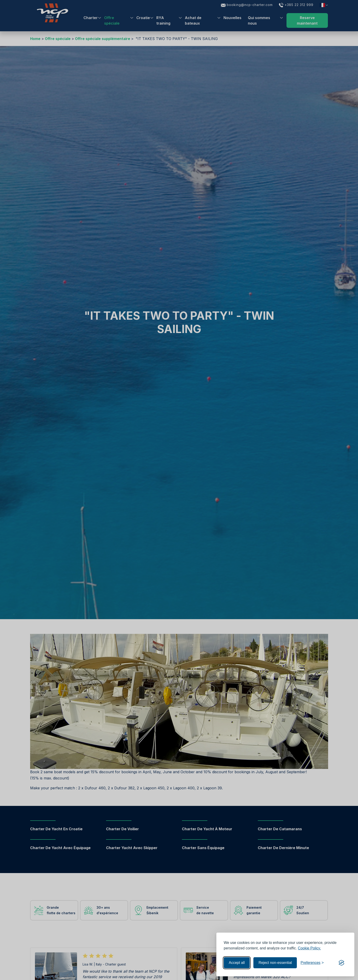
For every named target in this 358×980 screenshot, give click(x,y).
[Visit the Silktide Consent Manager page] (341, 963)
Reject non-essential (275, 963)
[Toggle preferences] (312, 963)
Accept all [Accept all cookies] (237, 963)
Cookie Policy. (309, 948)
